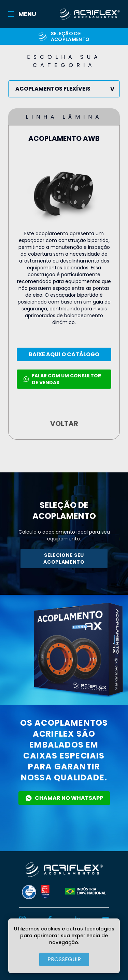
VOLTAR (64, 424)
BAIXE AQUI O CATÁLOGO (64, 354)
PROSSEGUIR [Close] (64, 959)
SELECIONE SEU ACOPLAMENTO (64, 559)
